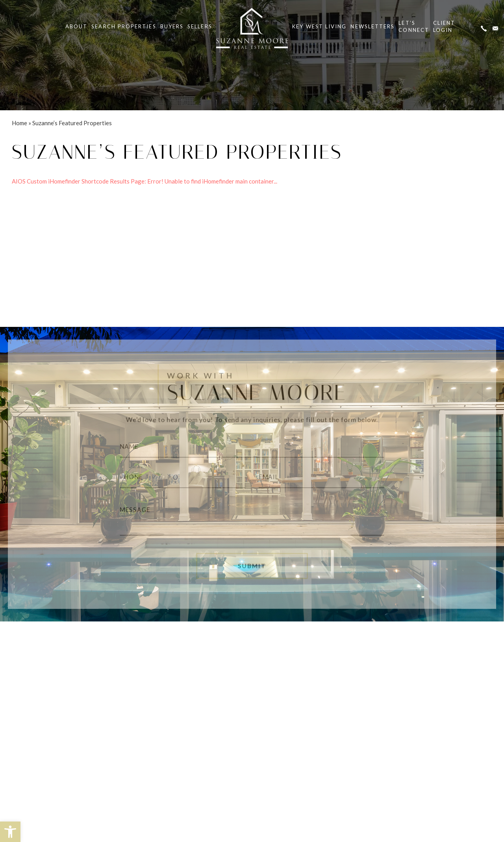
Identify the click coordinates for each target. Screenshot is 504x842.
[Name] (252, 444)
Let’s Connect (414, 26)
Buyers (172, 26)
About (76, 26)
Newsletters (372, 26)
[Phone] (177, 478)
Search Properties (124, 26)
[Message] (252, 519)
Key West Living (319, 26)
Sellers (200, 26)
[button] (10, 832)
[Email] (327, 478)
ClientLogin (444, 26)
